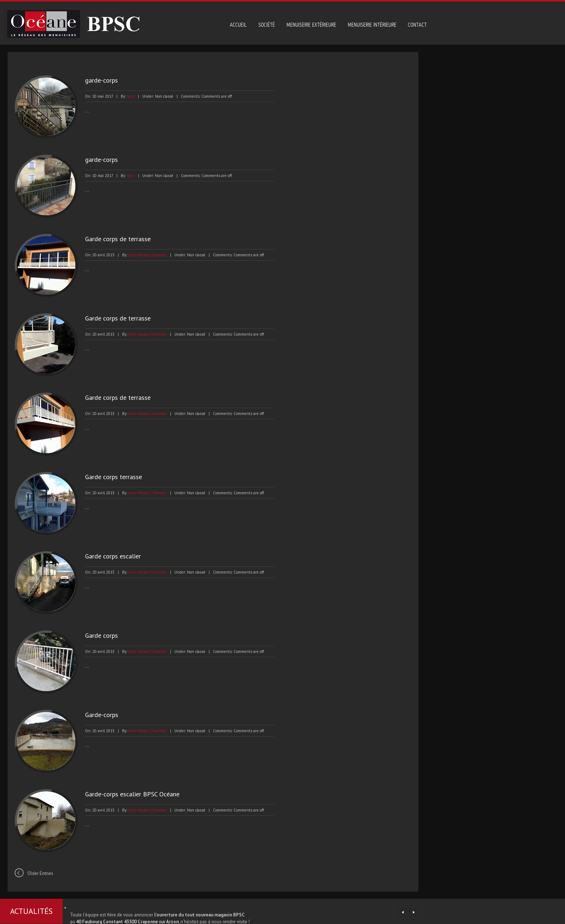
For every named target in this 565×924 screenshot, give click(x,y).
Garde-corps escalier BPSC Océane (127, 794)
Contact (417, 25)
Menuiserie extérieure (311, 25)
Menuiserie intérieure (372, 25)
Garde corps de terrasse (113, 239)
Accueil (238, 25)
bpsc (126, 96)
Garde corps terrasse (108, 477)
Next (413, 912)
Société (267, 25)
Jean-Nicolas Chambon (143, 255)
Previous (403, 912)
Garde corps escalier (108, 556)
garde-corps (96, 80)
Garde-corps (97, 715)
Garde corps (96, 635)
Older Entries (35, 873)
